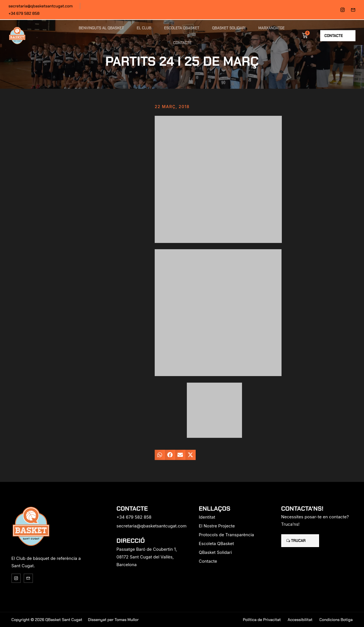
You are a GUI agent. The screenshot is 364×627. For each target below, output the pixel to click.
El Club (144, 28)
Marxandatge (272, 28)
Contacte (182, 43)
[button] (160, 455)
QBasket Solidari (229, 28)
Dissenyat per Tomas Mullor (113, 620)
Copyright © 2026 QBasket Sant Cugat (47, 620)
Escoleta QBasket (182, 28)
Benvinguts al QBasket (101, 28)
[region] (74, 582)
